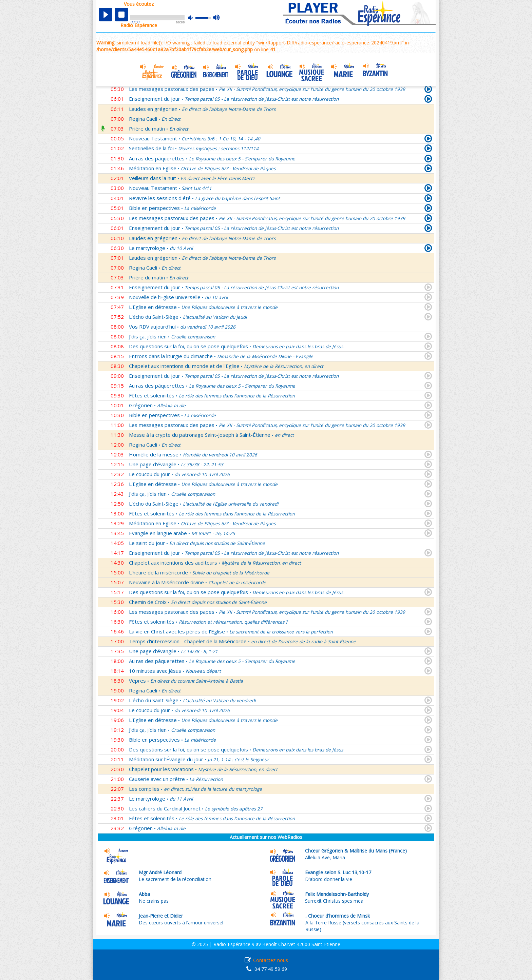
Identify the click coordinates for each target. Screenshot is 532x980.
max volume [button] (217, 18)
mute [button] (194, 18)
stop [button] (121, 15)
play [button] (106, 15)
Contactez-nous (271, 960)
